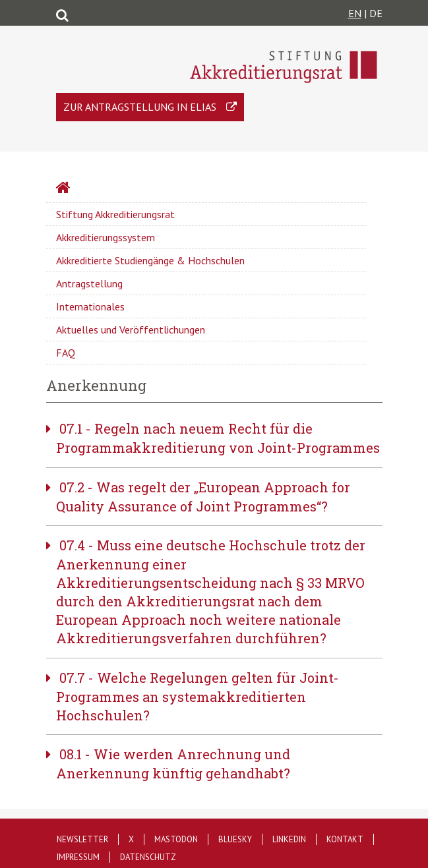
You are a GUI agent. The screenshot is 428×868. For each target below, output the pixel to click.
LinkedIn (289, 839)
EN (355, 13)
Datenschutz (148, 857)
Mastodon (176, 839)
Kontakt (345, 839)
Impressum (78, 857)
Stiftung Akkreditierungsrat (115, 214)
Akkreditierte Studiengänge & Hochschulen (150, 260)
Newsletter (82, 839)
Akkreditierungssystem (106, 237)
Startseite (98, 189)
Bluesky (235, 839)
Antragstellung (89, 283)
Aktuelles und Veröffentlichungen (131, 330)
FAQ (66, 353)
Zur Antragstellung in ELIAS (140, 107)
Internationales (90, 306)
